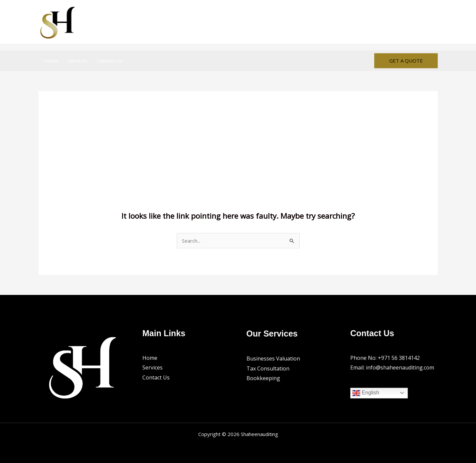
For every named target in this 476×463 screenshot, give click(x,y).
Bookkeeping (263, 378)
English (366, 393)
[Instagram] (434, 22)
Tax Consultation (268, 368)
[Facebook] (419, 22)
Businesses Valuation (273, 358)
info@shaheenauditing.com (400, 367)
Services (78, 61)
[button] (406, 61)
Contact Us (110, 61)
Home (51, 61)
